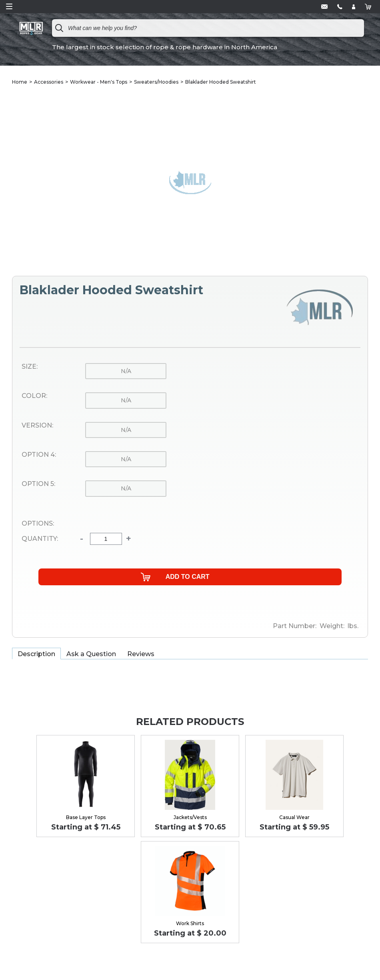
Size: (30, 367)
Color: (34, 396)
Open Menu (9, 6)
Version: (37, 426)
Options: (38, 524)
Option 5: (38, 484)
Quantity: (40, 539)
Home (20, 82)
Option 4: (39, 455)
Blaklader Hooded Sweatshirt (221, 82)
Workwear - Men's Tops (99, 82)
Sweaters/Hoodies (156, 82)
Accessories (49, 82)
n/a (126, 371)
